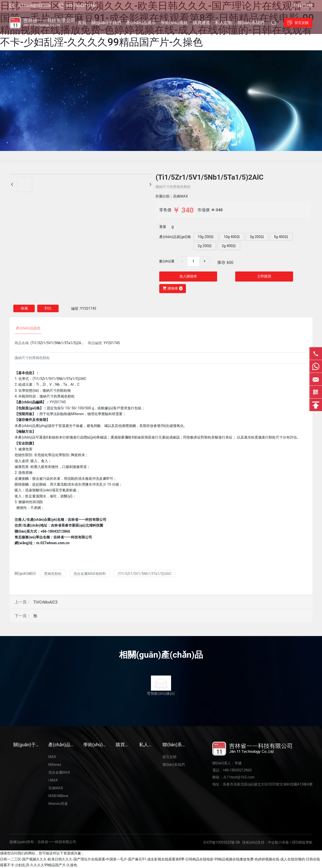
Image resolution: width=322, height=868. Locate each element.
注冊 (308, 5)
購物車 (172, 288)
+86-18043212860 (82, 6)
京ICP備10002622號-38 (221, 842)
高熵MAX (180, 196)
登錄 (298, 5)
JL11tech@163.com (34, 6)
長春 (286, 842)
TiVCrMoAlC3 (45, 602)
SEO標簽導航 (302, 842)
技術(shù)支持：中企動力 (262, 842)
